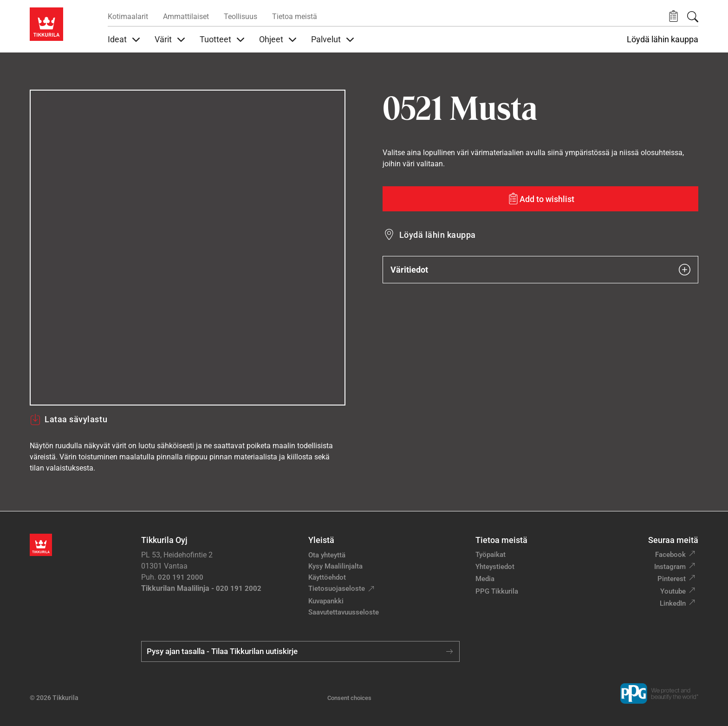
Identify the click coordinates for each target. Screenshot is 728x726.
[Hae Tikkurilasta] (693, 17)
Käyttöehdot (327, 577)
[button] (673, 16)
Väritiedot (540, 270)
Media (485, 579)
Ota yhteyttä (327, 555)
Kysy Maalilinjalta (335, 566)
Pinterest (672, 579)
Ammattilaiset (186, 16)
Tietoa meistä (295, 16)
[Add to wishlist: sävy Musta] (540, 199)
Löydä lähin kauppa (663, 39)
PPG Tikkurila (497, 591)
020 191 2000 (181, 577)
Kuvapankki (326, 601)
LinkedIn (673, 603)
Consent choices (349, 698)
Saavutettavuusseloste (344, 612)
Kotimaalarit (128, 16)
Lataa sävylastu (68, 419)
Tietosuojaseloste (337, 589)
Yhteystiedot (495, 567)
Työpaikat (491, 555)
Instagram (670, 567)
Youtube (673, 591)
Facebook (670, 555)
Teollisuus (240, 16)
